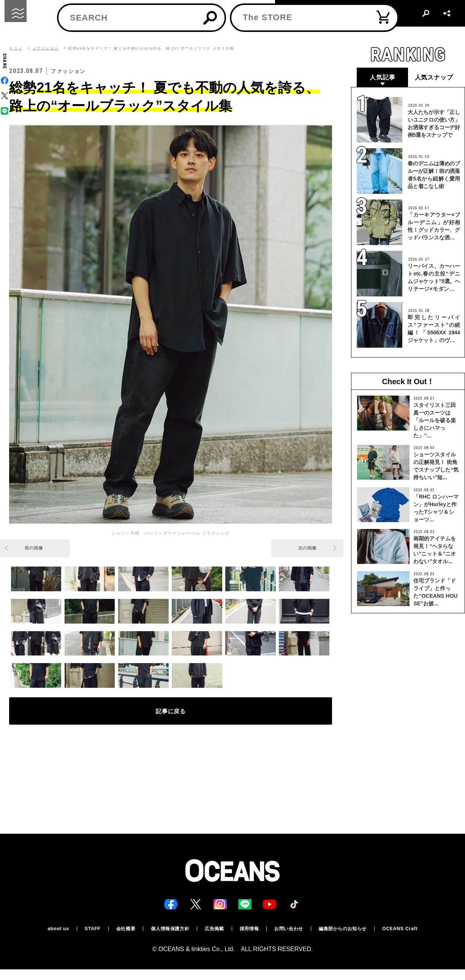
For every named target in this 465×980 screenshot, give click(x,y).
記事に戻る (171, 714)
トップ (16, 48)
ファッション (45, 48)
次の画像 (307, 548)
